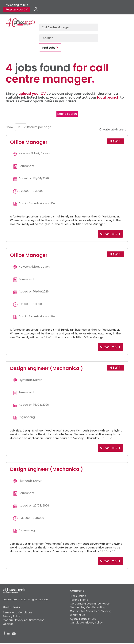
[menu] (21, 127)
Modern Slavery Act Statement (23, 620)
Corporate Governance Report (90, 604)
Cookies (8, 624)
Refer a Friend (79, 600)
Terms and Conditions (18, 612)
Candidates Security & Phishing (91, 611)
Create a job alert (112, 129)
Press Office (78, 596)
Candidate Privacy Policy (86, 623)
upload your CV (32, 94)
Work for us (77, 615)
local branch (108, 97)
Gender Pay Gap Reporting (88, 607)
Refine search (67, 114)
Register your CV (17, 9)
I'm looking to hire (16, 5)
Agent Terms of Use (83, 619)
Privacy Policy (12, 616)
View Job (109, 234)
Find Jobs (49, 48)
